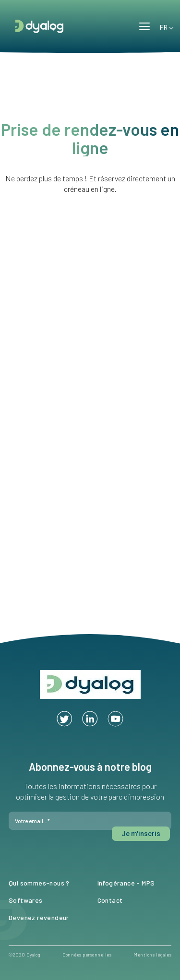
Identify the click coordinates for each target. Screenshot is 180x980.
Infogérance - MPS (126, 883)
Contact (110, 900)
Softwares (26, 900)
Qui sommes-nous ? (39, 883)
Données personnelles (87, 955)
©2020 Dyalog (24, 955)
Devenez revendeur (39, 917)
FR (162, 26)
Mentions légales (152, 955)
